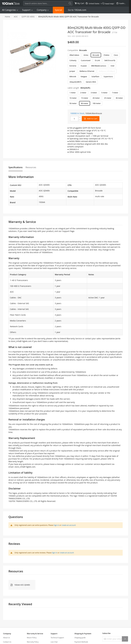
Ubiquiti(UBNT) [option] (75, 82)
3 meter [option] (94, 93)
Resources (31, 167)
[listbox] (97, 69)
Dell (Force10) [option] (110, 60)
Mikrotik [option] (73, 76)
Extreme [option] (73, 66)
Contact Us (7, 642)
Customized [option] (86, 60)
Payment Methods (81, 642)
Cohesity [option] (73, 60)
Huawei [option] (84, 66)
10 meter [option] (73, 98)
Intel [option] (112, 66)
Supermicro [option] (108, 76)
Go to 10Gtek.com (77, 10)
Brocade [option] (96, 55)
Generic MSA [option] (91, 82)
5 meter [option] (104, 93)
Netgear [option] (84, 76)
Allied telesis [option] (74, 55)
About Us (7, 638)
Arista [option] (86, 55)
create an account (69, 525)
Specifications (16, 167)
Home (7, 17)
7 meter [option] (115, 93)
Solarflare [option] (95, 76)
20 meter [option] (96, 98)
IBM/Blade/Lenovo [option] (99, 66)
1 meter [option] (73, 93)
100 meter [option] (97, 103)
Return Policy (32, 638)
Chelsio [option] (106, 55)
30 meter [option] (119, 98)
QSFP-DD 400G (28, 17)
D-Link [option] (97, 60)
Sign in (56, 525)
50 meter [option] (73, 103)
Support (26, 10)
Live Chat (54, 642)
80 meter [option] (85, 103)
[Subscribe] (125, 639)
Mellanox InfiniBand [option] (107, 71)
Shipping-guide (80, 638)
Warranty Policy (33, 642)
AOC (16, 17)
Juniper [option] (72, 71)
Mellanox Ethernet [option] (87, 71)
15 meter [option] (85, 98)
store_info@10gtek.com (21, 341)
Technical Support (57, 638)
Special (58, 10)
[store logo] (11, 3)
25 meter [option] (108, 98)
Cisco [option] (116, 55)
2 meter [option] (83, 93)
